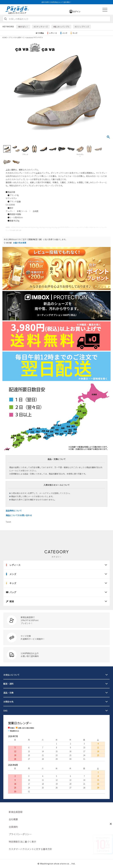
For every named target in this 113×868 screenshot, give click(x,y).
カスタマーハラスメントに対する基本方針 (30, 849)
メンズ (63, 33)
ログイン (77, 12)
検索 (6, 19)
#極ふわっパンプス (61, 27)
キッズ (74, 33)
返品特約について (14, 511)
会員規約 (13, 827)
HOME (5, 37)
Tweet (8, 522)
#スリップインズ (82, 27)
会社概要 (13, 819)
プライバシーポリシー (20, 834)
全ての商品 (40, 33)
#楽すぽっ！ (23, 27)
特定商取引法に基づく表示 (22, 842)
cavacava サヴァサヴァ (35, 37)
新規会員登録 (16, 812)
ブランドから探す (15, 37)
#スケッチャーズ (41, 27)
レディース (52, 33)
